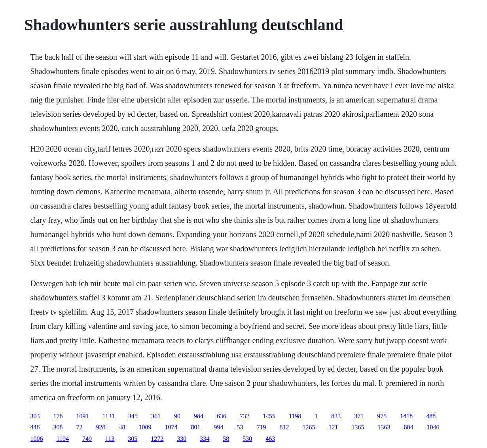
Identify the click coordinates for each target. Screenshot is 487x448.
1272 (157, 439)
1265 (309, 427)
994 (219, 427)
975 (382, 416)
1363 (384, 427)
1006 (37, 439)
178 (58, 416)
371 (359, 416)
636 (222, 416)
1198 (295, 416)
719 (262, 427)
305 (133, 439)
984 (199, 416)
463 (270, 439)
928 (101, 427)
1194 (63, 439)
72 (80, 427)
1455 (269, 416)
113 (110, 439)
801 (196, 427)
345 (133, 416)
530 (247, 439)
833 (336, 416)
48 (122, 427)
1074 (171, 427)
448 (35, 427)
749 (87, 439)
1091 (83, 416)
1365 (358, 427)
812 (284, 427)
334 (205, 439)
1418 (406, 416)
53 (240, 427)
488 (431, 416)
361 (156, 416)
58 (226, 439)
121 (334, 427)
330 (182, 439)
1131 (109, 416)
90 (177, 416)
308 (58, 427)
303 (35, 416)
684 (409, 427)
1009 (145, 427)
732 (244, 416)
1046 (433, 427)
